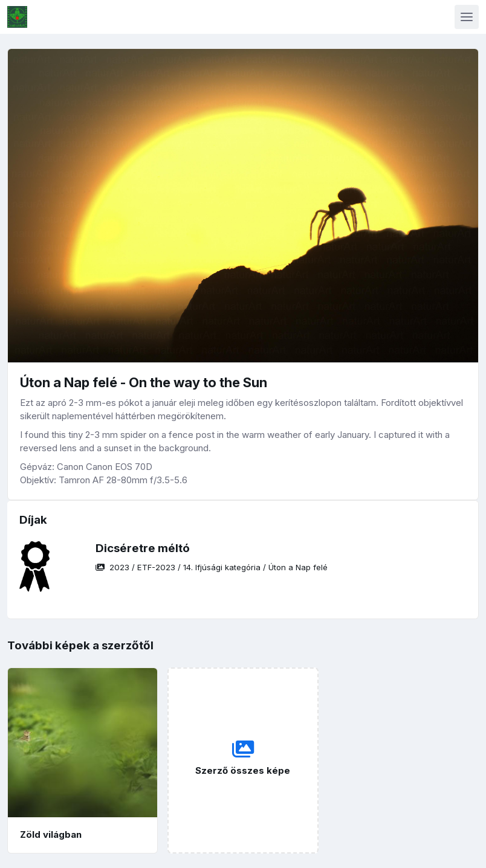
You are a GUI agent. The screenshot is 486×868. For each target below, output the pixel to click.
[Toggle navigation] (467, 17)
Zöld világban (51, 834)
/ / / (212, 567)
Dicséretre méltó (143, 548)
